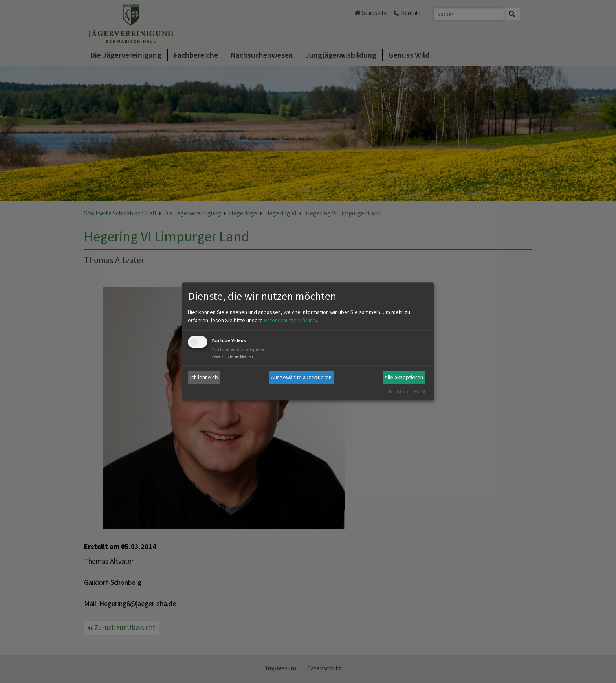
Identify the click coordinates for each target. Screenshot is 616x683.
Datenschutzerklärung (290, 320)
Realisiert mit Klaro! (407, 392)
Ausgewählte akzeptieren (301, 377)
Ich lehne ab (204, 377)
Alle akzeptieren (404, 377)
